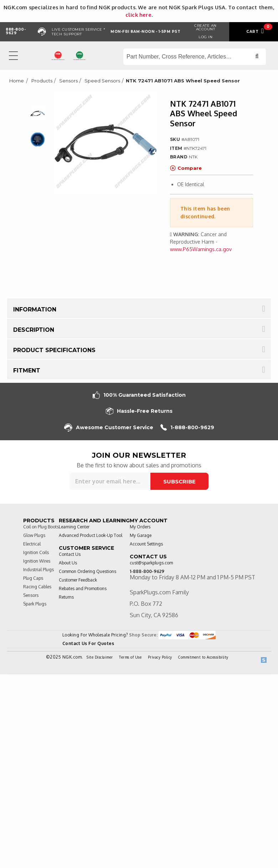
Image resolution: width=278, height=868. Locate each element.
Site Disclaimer (100, 657)
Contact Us (70, 554)
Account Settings (146, 544)
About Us (68, 563)
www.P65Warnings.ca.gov (201, 249)
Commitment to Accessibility (203, 657)
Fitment (27, 370)
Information (35, 309)
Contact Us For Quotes (88, 643)
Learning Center (74, 527)
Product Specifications (54, 350)
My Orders (140, 527)
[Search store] (195, 57)
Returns (66, 597)
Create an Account (205, 27)
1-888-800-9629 (187, 428)
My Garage (141, 535)
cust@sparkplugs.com (151, 563)
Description (34, 330)
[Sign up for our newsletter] (110, 481)
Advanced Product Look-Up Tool (91, 535)
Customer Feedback (78, 580)
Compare (186, 168)
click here (138, 15)
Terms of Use (130, 657)
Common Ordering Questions (87, 571)
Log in (205, 37)
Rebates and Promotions (83, 588)
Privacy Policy (160, 657)
